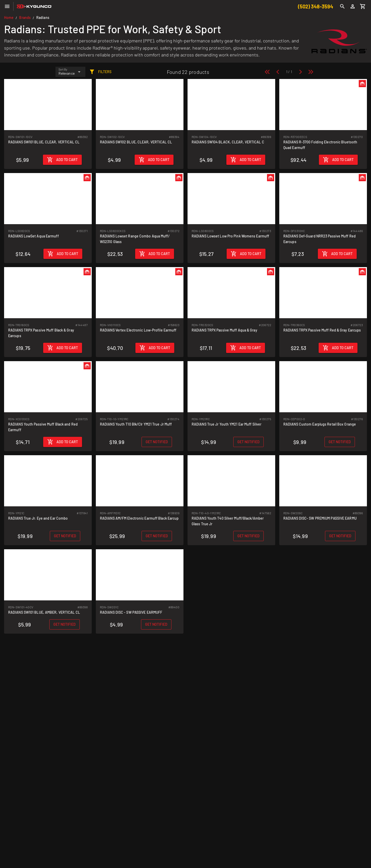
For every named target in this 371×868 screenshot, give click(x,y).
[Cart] (363, 6)
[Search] (342, 6)
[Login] (353, 6)
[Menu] (7, 6)
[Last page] (311, 72)
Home (9, 18)
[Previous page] (278, 72)
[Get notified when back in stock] (157, 442)
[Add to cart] (62, 160)
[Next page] (300, 72)
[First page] (267, 72)
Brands (25, 18)
